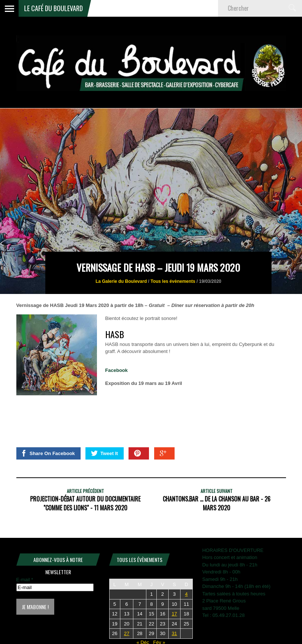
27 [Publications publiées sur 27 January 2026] (127, 633)
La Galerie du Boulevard (121, 281)
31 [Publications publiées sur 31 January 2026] (174, 633)
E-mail (25, 580)
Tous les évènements (173, 281)
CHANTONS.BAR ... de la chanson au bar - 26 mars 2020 (217, 503)
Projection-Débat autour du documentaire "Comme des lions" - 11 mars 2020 (85, 503)
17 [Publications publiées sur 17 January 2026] (174, 614)
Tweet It (104, 453)
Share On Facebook (48, 453)
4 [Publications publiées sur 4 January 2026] (186, 594)
